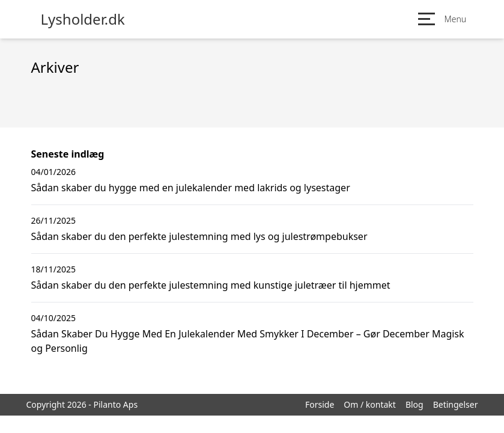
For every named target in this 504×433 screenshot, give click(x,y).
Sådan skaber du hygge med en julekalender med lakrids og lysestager (191, 188)
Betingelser (456, 404)
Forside (320, 404)
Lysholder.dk (83, 19)
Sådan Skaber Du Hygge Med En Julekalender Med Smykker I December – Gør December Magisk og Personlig (248, 341)
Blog (414, 404)
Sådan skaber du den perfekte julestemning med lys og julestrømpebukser (199, 236)
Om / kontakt (370, 404)
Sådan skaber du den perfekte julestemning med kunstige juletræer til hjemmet (211, 285)
